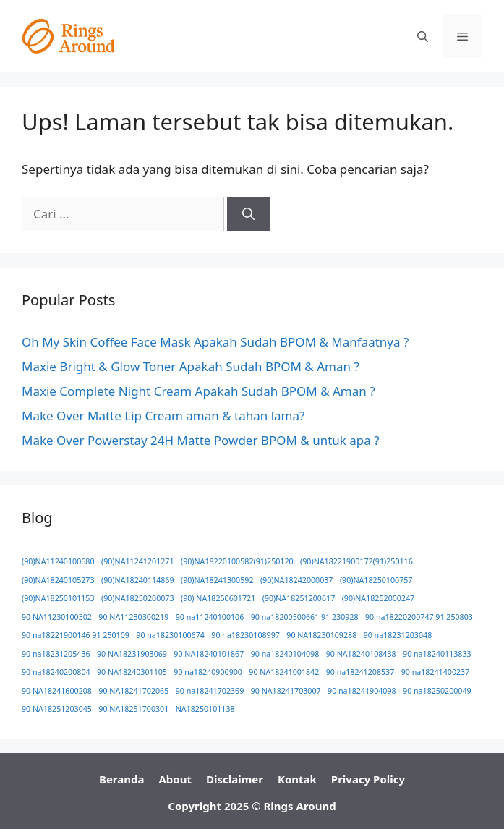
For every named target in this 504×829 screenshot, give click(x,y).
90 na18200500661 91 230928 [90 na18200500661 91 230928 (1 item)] (305, 617)
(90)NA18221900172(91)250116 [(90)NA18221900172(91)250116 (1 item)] (356, 561)
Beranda (122, 779)
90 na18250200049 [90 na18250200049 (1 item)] (437, 691)
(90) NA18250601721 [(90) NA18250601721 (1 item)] (218, 598)
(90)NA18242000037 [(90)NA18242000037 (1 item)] (297, 580)
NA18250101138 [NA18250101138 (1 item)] (205, 709)
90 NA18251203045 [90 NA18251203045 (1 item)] (57, 709)
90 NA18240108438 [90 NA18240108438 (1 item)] (361, 654)
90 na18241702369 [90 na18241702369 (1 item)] (210, 691)
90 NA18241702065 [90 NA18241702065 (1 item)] (133, 691)
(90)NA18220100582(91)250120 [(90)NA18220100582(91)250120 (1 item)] (237, 561)
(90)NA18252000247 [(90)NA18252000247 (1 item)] (379, 598)
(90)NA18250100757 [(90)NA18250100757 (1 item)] (376, 580)
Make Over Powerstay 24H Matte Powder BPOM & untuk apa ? (201, 440)
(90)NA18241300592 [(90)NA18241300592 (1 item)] (217, 580)
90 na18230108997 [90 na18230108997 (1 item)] (245, 635)
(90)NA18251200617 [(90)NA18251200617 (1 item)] (299, 598)
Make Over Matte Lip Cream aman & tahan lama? (163, 416)
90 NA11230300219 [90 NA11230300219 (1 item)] (133, 617)
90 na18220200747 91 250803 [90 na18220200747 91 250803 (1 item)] (419, 617)
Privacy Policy (368, 779)
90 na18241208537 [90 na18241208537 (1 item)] (360, 672)
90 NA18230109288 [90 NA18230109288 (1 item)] (321, 635)
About (175, 779)
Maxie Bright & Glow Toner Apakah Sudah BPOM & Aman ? (191, 366)
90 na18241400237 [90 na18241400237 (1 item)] (436, 672)
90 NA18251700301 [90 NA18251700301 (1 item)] (133, 709)
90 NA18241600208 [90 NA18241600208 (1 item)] (57, 691)
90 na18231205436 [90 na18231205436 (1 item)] (56, 654)
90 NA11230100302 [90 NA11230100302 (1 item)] (57, 617)
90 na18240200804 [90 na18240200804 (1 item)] (56, 672)
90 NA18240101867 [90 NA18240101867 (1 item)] (209, 654)
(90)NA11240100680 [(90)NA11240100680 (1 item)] (58, 561)
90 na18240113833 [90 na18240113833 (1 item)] (437, 654)
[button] (423, 36)
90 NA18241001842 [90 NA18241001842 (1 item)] (284, 672)
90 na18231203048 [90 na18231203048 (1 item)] (398, 635)
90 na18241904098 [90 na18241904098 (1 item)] (362, 691)
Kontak (297, 779)
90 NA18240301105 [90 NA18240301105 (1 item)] (132, 672)
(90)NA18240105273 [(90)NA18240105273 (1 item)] (58, 580)
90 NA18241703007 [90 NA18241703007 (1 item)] (286, 691)
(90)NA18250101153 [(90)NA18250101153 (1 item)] (58, 598)
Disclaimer (235, 779)
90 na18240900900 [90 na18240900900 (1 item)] (208, 672)
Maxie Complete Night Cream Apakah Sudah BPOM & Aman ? (198, 391)
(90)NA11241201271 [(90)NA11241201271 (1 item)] (138, 561)
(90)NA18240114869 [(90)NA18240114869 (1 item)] (138, 580)
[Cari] (248, 214)
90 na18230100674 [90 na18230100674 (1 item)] (170, 635)
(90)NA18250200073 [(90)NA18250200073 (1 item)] (138, 598)
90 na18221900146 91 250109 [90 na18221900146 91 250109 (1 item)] (76, 635)
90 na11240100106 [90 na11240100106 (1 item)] (210, 617)
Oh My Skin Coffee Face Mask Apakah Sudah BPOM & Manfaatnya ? (215, 342)
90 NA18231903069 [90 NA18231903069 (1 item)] (132, 654)
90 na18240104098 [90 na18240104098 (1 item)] (285, 654)
